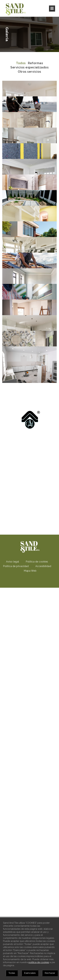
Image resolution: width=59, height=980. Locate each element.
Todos (21, 63)
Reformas (35, 63)
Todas (12, 973)
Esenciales (30, 973)
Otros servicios (29, 72)
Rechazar (50, 973)
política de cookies (39, 962)
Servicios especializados (29, 67)
